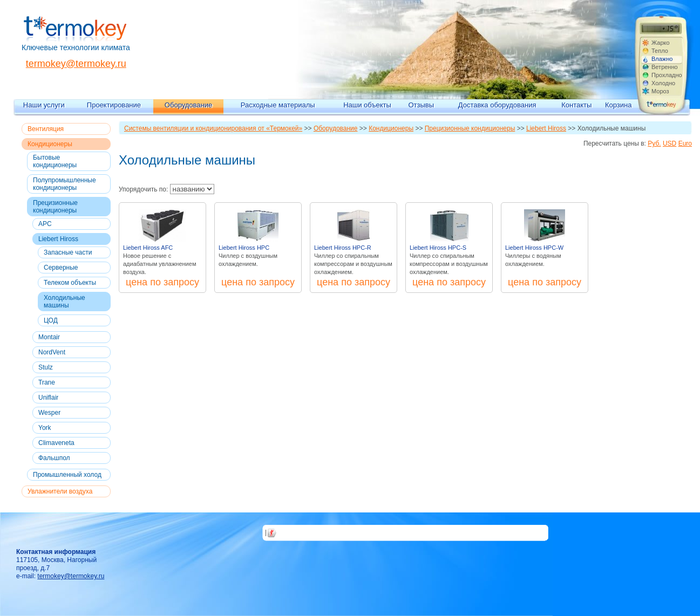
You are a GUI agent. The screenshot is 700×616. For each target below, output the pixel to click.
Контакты (576, 105)
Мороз (660, 91)
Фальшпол (54, 458)
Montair (49, 337)
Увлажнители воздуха (60, 491)
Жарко (661, 43)
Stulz (46, 367)
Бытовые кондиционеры (55, 161)
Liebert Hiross (58, 239)
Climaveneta (56, 443)
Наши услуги (44, 105)
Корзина (619, 105)
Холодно (663, 83)
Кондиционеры (50, 144)
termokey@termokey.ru (76, 64)
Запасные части (68, 252)
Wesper (49, 413)
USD (670, 143)
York (45, 428)
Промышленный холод (67, 475)
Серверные (61, 268)
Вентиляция (46, 129)
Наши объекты (367, 105)
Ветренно (665, 67)
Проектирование (114, 105)
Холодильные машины (64, 302)
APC (45, 224)
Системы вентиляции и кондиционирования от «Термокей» (213, 128)
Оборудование (188, 105)
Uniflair (48, 398)
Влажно (662, 59)
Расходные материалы (278, 105)
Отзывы (421, 105)
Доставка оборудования (497, 105)
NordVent (52, 352)
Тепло (660, 51)
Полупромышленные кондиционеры (64, 184)
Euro (685, 143)
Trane (47, 382)
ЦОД (51, 320)
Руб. (654, 143)
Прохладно (667, 75)
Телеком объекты (70, 283)
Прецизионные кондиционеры (55, 207)
